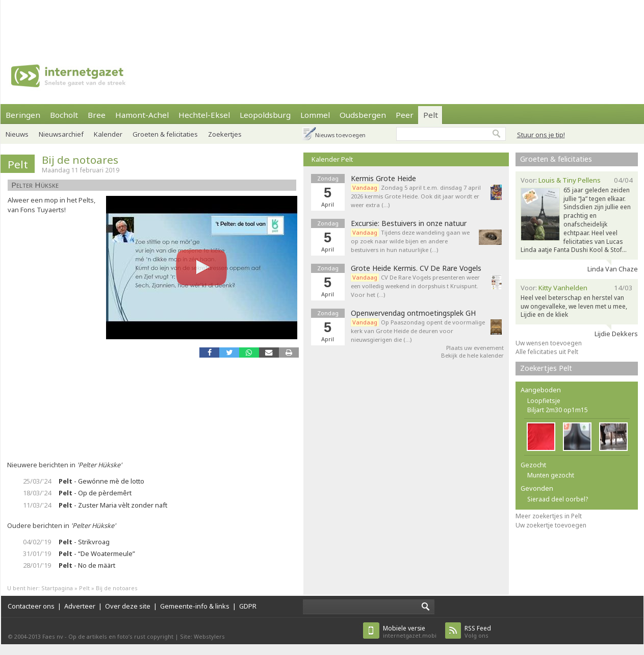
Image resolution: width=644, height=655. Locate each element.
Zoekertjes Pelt (546, 368)
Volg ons (478, 632)
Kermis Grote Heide (383, 179)
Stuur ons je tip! (541, 135)
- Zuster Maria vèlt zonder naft (113, 505)
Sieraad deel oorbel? (558, 499)
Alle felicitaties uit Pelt (547, 352)
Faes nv (53, 636)
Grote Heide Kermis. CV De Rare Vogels (416, 268)
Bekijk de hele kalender (472, 355)
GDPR (248, 606)
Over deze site (128, 606)
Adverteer (80, 606)
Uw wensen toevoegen (549, 343)
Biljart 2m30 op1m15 (558, 410)
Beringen (23, 115)
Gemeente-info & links (195, 606)
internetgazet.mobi (410, 632)
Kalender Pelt (332, 159)
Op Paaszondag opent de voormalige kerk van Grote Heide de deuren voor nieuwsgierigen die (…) (418, 331)
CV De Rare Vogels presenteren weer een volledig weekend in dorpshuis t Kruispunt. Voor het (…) (415, 286)
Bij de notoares (80, 160)
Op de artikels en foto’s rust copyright (121, 636)
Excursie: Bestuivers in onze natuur (409, 223)
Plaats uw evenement (475, 348)
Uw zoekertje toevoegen (551, 525)
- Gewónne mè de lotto (101, 481)
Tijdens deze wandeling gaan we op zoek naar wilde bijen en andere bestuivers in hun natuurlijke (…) (410, 241)
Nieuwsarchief (61, 134)
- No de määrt (87, 565)
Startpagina (57, 588)
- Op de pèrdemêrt (95, 493)
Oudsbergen (363, 115)
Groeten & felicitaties (556, 159)
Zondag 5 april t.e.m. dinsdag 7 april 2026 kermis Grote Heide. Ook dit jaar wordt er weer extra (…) (416, 196)
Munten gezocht (551, 475)
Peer (405, 115)
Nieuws (17, 134)
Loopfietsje (544, 401)
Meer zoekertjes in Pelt (549, 516)
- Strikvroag (84, 542)
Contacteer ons (31, 606)
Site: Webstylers (202, 636)
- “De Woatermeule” (97, 553)
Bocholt (64, 115)
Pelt (431, 115)
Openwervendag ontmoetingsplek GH (413, 313)
